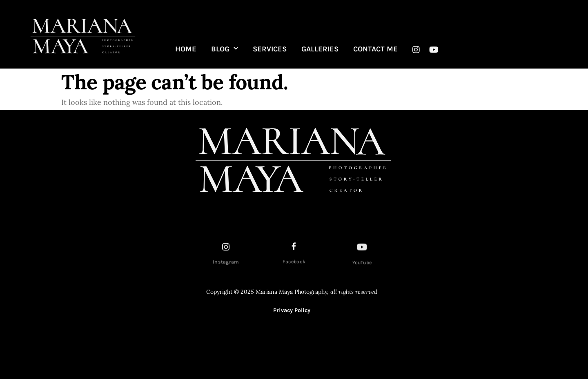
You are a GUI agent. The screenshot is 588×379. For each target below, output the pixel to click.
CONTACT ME (375, 49)
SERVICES (270, 49)
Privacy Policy (292, 310)
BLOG (225, 49)
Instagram (226, 263)
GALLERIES (320, 49)
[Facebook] (294, 247)
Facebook (294, 263)
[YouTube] (362, 249)
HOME (186, 49)
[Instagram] (226, 248)
